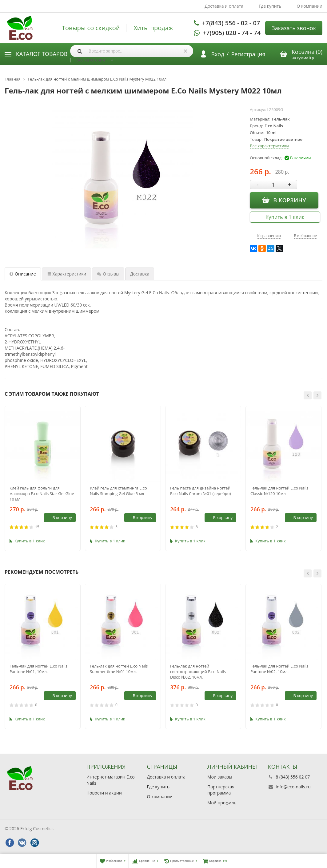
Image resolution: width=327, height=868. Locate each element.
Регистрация (248, 54)
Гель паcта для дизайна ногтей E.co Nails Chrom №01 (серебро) (200, 491)
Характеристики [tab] (67, 274)
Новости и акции (104, 793)
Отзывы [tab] (108, 274)
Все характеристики (269, 146)
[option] (43, 478)
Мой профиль (222, 803)
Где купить (270, 6)
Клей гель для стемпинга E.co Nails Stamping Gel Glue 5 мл (118, 491)
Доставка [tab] (140, 274)
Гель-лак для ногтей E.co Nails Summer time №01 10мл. (119, 669)
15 (37, 527)
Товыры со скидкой (91, 28)
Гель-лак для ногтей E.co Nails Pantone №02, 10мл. (279, 669)
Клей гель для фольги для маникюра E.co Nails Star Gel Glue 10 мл (42, 493)
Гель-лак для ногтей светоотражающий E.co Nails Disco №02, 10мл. (198, 672)
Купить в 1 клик (285, 217)
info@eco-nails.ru (293, 787)
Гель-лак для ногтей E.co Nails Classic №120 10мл (279, 491)
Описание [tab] (23, 274)
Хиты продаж (153, 28)
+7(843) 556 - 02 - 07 (231, 23)
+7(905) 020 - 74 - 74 (232, 33)
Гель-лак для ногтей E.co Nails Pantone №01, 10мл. (38, 669)
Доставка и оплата (224, 6)
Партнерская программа (221, 790)
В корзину (284, 200)
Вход (217, 54)
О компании (309, 6)
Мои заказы (220, 777)
